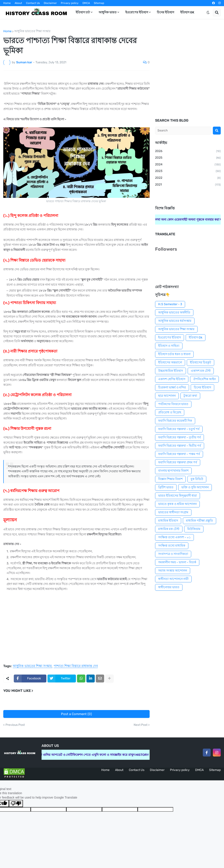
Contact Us (33, 3)
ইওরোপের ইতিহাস (170, 337)
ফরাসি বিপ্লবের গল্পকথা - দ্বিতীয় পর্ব (180, 446)
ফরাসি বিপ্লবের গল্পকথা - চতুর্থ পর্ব (179, 429)
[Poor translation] (16, 803)
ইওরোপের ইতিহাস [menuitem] (137, 12)
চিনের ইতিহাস (202, 387)
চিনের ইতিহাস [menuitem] (165, 12)
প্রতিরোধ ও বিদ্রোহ (170, 412)
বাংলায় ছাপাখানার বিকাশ (173, 471)
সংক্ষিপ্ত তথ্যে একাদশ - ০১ (174, 537)
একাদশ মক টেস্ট (201, 371)
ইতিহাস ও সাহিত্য (169, 346)
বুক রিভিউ (197, 479)
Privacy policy (70, 3)
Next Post (141, 725)
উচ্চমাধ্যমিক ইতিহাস (171, 371)
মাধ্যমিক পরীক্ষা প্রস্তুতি (199, 521)
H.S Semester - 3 (170, 304)
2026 (188, 151)
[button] (208, 12)
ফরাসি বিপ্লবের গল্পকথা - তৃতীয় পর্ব (179, 437)
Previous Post (15, 725)
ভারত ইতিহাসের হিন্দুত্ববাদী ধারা (178, 496)
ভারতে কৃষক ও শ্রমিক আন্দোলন (177, 504)
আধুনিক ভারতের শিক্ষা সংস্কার (32, 31)
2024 (188, 165)
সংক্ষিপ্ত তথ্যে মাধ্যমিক (172, 546)
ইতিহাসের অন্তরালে (170, 362)
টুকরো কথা (190, 396)
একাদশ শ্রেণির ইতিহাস (172, 379)
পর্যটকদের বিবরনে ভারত (173, 404)
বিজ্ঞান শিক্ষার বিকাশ (170, 479)
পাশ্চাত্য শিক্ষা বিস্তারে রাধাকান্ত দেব (76, 666)
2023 (188, 171)
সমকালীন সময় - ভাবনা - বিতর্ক (177, 562)
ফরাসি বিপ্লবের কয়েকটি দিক (175, 421)
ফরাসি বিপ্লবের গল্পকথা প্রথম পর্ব (178, 462)
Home (7, 3)
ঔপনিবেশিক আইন (204, 379)
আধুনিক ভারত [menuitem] (108, 12)
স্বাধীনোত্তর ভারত (169, 587)
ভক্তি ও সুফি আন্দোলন (195, 487)
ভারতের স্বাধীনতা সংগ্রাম (173, 512)
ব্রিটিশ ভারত (166, 487)
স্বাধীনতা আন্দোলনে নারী (173, 579)
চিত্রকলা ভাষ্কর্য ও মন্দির (172, 387)
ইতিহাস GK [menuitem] (187, 12)
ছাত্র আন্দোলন (167, 396)
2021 (188, 185)
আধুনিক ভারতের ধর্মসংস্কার (175, 321)
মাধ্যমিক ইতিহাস (168, 521)
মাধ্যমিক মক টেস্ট (169, 529)
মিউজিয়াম (194, 529)
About (18, 3)
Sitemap (99, 3)
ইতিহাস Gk (196, 337)
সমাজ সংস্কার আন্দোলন (173, 571)
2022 (188, 178)
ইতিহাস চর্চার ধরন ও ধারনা (174, 354)
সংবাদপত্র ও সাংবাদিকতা (173, 554)
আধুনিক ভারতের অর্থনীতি (174, 313)
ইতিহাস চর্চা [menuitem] (83, 12)
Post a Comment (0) (76, 714)
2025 (188, 158)
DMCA (86, 3)
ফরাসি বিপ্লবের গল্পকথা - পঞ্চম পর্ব (179, 454)
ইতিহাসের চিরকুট (200, 362)
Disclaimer (50, 3)
